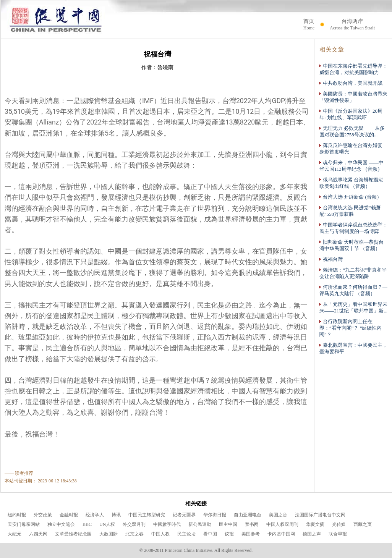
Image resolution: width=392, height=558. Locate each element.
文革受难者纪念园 (73, 534)
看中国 (210, 534)
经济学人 (95, 515)
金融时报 (69, 515)
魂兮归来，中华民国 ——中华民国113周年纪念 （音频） (352, 166)
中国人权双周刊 (282, 524)
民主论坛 (186, 534)
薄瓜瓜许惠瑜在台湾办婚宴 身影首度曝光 (351, 149)
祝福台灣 (331, 259)
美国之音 (278, 515)
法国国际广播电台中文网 (320, 515)
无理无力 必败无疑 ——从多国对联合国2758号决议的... (352, 131)
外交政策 (43, 515)
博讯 (116, 515)
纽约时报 (17, 515)
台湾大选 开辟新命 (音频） (351, 197)
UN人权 (107, 524)
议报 (229, 534)
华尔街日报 (215, 515)
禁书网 (252, 524)
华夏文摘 (315, 524)
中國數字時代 (167, 524)
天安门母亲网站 (24, 524)
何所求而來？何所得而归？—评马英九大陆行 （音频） (353, 290)
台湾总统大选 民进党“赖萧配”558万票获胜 (350, 211)
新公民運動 (200, 524)
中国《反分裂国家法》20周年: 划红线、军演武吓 (351, 114)
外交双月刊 (134, 524)
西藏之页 (363, 524)
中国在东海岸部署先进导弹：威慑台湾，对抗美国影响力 (353, 69)
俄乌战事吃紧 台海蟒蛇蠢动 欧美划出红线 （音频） (352, 183)
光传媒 (339, 524)
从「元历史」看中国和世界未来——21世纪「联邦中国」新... (353, 307)
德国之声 (312, 534)
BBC (87, 524)
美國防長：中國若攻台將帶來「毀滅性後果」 (353, 97)
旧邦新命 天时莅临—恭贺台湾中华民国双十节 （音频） (352, 245)
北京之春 (134, 534)
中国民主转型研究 (147, 515)
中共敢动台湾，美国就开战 (351, 83)
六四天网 (38, 534)
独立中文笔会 (61, 524)
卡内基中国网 (281, 534)
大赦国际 (109, 534)
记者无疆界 (184, 515)
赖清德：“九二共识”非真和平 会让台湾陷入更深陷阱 (353, 273)
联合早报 (338, 534)
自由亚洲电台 (248, 515)
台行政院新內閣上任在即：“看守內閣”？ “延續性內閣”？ (351, 328)
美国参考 (251, 534)
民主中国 (228, 524)
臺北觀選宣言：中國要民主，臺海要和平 (353, 348)
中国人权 (160, 534)
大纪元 (15, 534)
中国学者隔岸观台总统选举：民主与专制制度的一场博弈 (353, 228)
